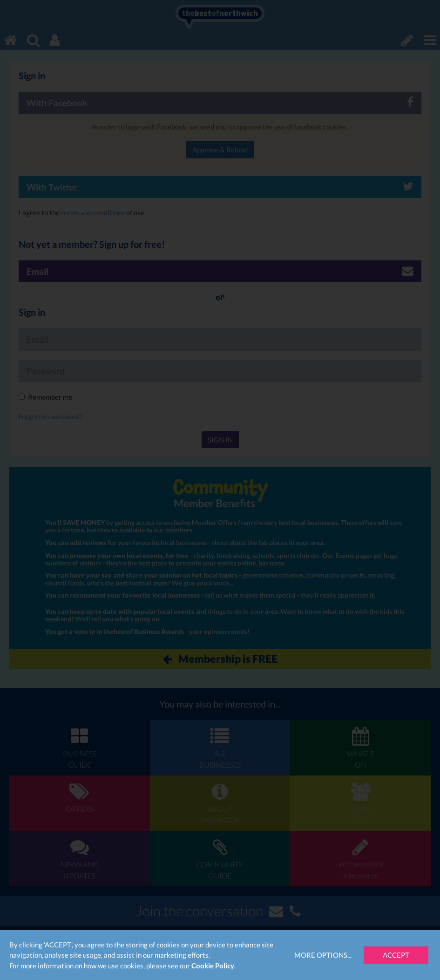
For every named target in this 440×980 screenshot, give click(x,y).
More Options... (323, 955)
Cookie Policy (213, 966)
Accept (396, 955)
